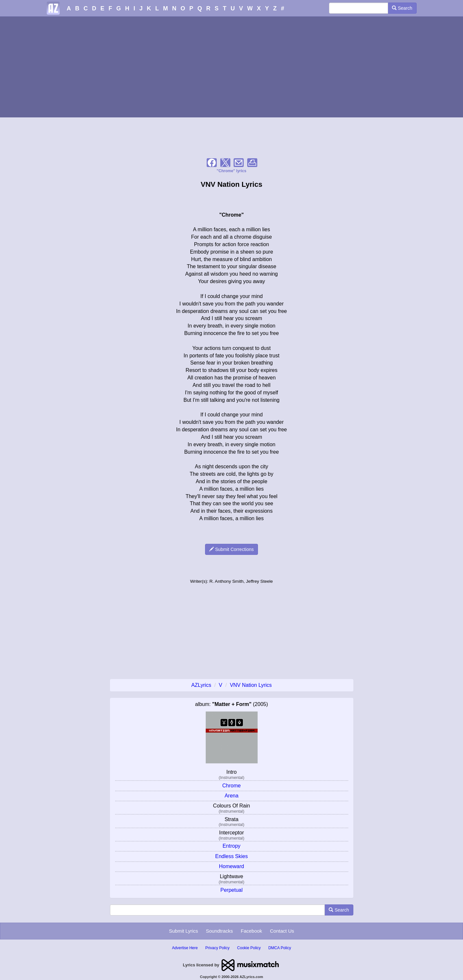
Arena (231, 796)
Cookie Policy (249, 948)
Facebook (251, 931)
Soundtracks (219, 931)
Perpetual (231, 890)
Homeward (231, 866)
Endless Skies (231, 856)
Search (402, 8)
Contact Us (282, 931)
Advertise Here (185, 948)
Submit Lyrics (183, 931)
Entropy (231, 846)
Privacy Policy (218, 948)
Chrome (231, 786)
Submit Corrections (231, 549)
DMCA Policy (280, 948)
